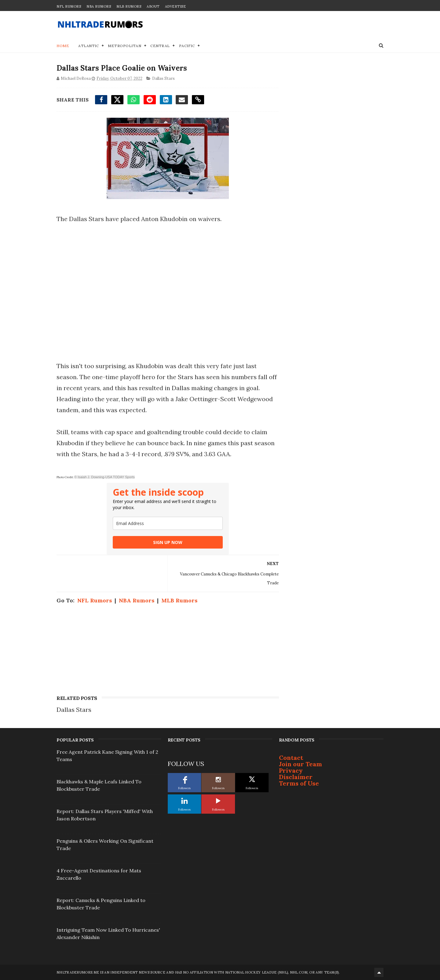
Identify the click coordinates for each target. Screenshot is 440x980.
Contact (291, 758)
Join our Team (301, 764)
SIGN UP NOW (168, 542)
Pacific (187, 46)
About (153, 6)
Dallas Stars (163, 78)
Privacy (291, 770)
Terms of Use (299, 783)
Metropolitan (125, 46)
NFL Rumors (69, 6)
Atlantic (88, 46)
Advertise (176, 6)
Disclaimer (296, 777)
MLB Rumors (129, 6)
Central (160, 46)
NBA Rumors (99, 6)
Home (63, 46)
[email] (168, 523)
